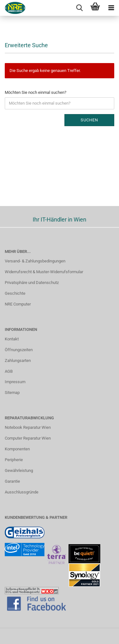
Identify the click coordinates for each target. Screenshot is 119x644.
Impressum (15, 382)
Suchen (89, 120)
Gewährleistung (19, 470)
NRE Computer (18, 304)
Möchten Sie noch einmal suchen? (36, 92)
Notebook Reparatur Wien (28, 427)
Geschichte (15, 293)
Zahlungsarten (18, 361)
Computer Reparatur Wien (28, 438)
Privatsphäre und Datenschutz (32, 283)
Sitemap (12, 393)
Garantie (12, 481)
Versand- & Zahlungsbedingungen (35, 261)
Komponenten (17, 449)
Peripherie (14, 460)
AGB (9, 371)
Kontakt (12, 339)
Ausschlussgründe (22, 492)
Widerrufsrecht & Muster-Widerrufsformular (44, 272)
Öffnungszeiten (19, 350)
